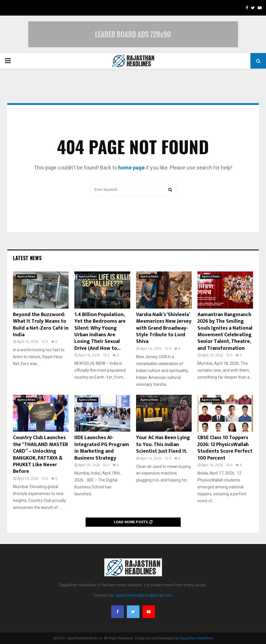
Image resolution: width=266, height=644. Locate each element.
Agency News (26, 276)
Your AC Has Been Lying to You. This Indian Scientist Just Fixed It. (163, 444)
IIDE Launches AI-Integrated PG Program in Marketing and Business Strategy (102, 448)
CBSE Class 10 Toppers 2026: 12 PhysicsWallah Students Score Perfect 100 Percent (225, 448)
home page (131, 168)
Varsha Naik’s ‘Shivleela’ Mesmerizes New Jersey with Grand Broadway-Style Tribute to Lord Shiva (164, 328)
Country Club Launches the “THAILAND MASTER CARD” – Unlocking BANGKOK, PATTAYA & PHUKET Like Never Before (40, 455)
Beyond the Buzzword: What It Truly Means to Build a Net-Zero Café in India (41, 325)
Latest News (27, 258)
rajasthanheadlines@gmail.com (144, 595)
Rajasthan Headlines (197, 638)
